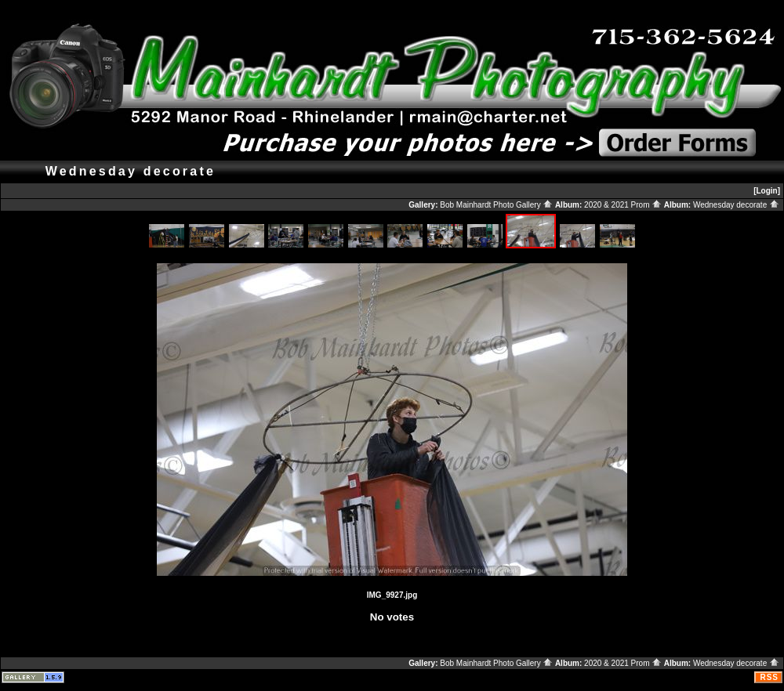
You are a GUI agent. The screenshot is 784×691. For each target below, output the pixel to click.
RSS (769, 677)
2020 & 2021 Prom (623, 205)
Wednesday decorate (736, 205)
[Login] (767, 191)
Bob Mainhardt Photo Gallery (496, 205)
